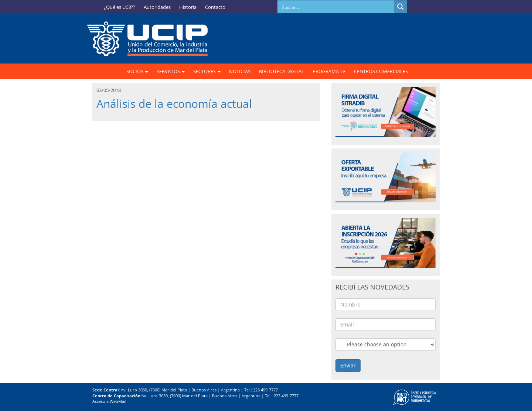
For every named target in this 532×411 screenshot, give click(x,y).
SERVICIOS (171, 71)
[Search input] (336, 7)
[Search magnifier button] (400, 7)
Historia (188, 7)
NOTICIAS (240, 71)
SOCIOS (137, 71)
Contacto (215, 7)
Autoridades (157, 7)
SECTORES (207, 71)
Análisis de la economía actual (174, 104)
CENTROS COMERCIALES (381, 71)
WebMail (118, 401)
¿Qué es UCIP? (120, 7)
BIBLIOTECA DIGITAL (282, 71)
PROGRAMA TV (329, 71)
